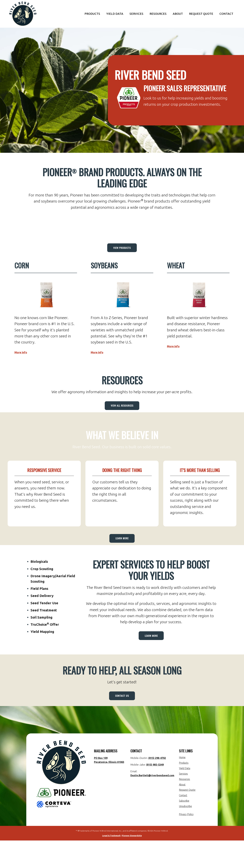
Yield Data (115, 14)
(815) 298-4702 (157, 786)
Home (183, 785)
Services (136, 14)
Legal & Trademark (111, 863)
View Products (122, 251)
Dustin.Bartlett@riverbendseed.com (152, 803)
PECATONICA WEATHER (122, 226)
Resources (158, 14)
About (178, 14)
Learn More (122, 552)
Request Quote (201, 14)
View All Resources (122, 414)
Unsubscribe (187, 834)
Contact (226, 14)
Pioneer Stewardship (132, 863)
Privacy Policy (188, 842)
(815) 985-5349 (154, 793)
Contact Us (122, 721)
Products (92, 14)
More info (23, 358)
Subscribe (185, 828)
